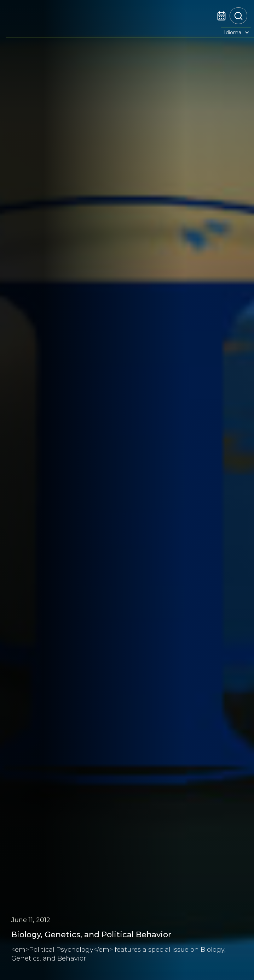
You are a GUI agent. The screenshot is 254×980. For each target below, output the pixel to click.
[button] (236, 32)
